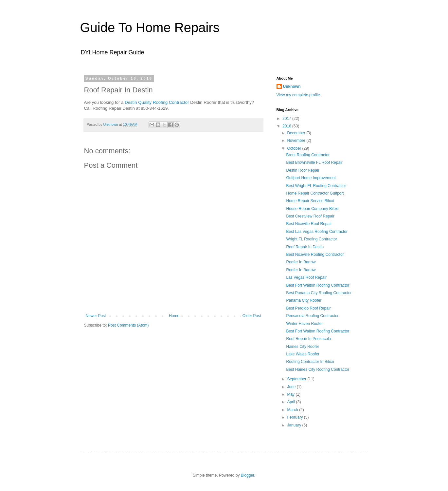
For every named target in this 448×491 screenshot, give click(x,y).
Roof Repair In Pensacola (308, 339)
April (291, 402)
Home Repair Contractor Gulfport (315, 193)
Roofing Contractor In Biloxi (310, 362)
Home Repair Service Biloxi (310, 201)
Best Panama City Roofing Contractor (319, 293)
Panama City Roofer (304, 300)
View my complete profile (298, 95)
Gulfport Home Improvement (311, 178)
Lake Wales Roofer (303, 354)
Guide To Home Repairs (150, 28)
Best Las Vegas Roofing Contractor (317, 232)
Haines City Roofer (303, 347)
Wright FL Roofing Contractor (311, 239)
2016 (287, 126)
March (293, 410)
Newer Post (96, 316)
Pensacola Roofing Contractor (312, 316)
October (295, 148)
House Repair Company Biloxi (312, 209)
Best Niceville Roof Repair (309, 224)
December (297, 133)
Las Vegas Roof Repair (306, 277)
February (295, 417)
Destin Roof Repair (303, 170)
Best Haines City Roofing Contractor (318, 369)
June (292, 387)
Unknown (292, 86)
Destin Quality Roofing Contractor (157, 102)
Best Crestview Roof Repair (310, 216)
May (291, 394)
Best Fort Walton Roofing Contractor (318, 285)
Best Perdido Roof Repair (308, 308)
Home (174, 316)
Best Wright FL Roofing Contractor (316, 186)
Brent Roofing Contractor (308, 155)
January (295, 425)
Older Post (252, 316)
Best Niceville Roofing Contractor (315, 255)
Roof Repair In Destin (305, 247)
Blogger (248, 475)
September (297, 379)
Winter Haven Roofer (304, 324)
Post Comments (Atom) (128, 325)
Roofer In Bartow (301, 262)
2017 (287, 119)
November (297, 141)
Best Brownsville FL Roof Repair (314, 162)
